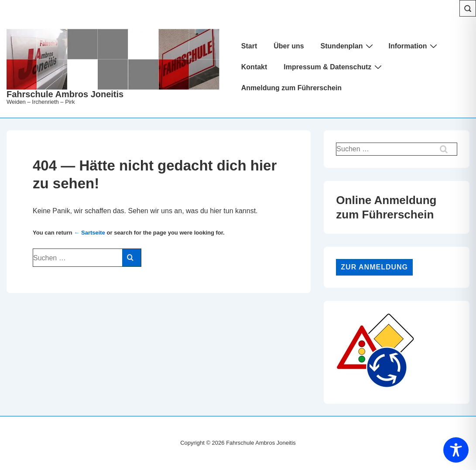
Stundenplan (348, 46)
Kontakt (254, 67)
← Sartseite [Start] (89, 233)
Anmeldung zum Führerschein (291, 88)
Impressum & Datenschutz (334, 67)
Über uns (289, 46)
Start (249, 46)
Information (414, 46)
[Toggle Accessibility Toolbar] (456, 450)
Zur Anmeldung (374, 267)
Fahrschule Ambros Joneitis (65, 94)
